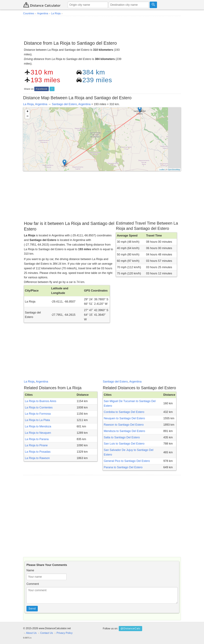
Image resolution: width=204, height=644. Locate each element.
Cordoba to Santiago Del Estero (124, 412)
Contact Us (47, 633)
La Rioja (28, 104)
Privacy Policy (65, 633)
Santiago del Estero (64, 104)
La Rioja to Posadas (38, 452)
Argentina (41, 104)
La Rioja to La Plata (37, 420)
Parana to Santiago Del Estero (123, 467)
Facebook (42, 89)
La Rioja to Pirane (36, 445)
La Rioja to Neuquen (38, 433)
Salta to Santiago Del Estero (122, 437)
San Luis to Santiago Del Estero (124, 444)
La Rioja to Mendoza (38, 426)
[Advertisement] (102, 27)
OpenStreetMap (174, 170)
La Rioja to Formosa (38, 414)
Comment (33, 584)
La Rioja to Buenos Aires (41, 401)
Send (32, 609)
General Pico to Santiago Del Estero (127, 461)
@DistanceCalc (130, 628)
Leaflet (162, 170)
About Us (31, 633)
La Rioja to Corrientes (39, 407)
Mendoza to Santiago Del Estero (124, 431)
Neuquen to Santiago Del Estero (124, 418)
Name (30, 570)
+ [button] (27, 112)
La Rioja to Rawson (37, 458)
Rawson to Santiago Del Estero (124, 425)
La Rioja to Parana (37, 439)
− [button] (27, 116)
